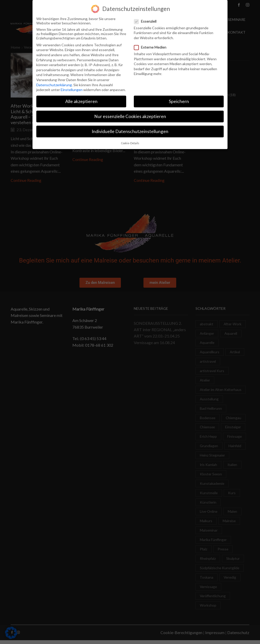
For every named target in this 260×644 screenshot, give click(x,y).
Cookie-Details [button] (130, 143)
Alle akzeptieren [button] (81, 101)
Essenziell (147, 21)
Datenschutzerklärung (54, 84)
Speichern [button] (179, 101)
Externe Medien (152, 47)
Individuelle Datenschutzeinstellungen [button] (130, 131)
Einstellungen (72, 89)
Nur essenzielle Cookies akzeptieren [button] (130, 116)
